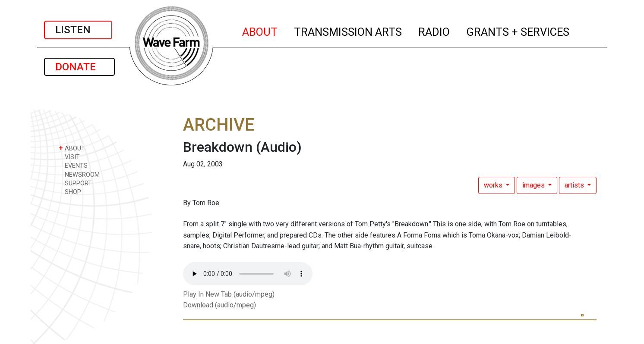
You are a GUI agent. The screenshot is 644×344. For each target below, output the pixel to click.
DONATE (79, 67)
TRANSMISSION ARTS (348, 31)
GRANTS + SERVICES (518, 31)
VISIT (69, 157)
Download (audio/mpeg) (219, 305)
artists (575, 185)
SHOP (70, 192)
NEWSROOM (79, 174)
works (494, 185)
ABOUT (260, 31)
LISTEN (78, 30)
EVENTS (73, 165)
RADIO (434, 31)
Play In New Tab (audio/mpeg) (229, 294)
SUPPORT (75, 183)
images (534, 185)
